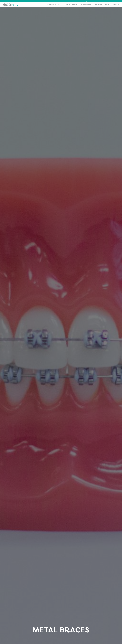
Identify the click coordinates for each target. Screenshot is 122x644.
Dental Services (72, 5)
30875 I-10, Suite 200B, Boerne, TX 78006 (93, 1)
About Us (61, 5)
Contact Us (116, 5)
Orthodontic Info (86, 5)
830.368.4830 (116, 1)
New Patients (52, 5)
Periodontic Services (102, 5)
